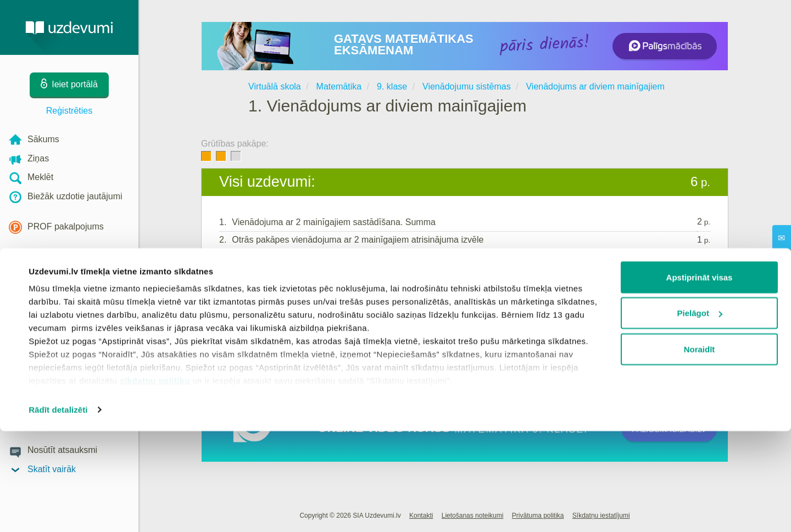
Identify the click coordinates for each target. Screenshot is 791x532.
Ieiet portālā (253, 295)
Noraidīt (700, 450)
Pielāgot (700, 414)
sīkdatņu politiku (155, 481)
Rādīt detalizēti (58, 510)
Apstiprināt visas (700, 378)
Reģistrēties (69, 111)
